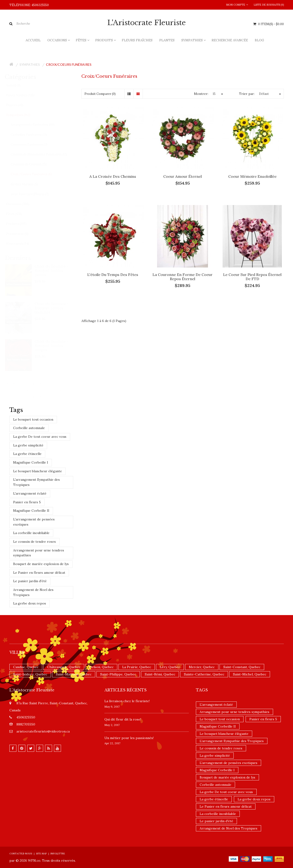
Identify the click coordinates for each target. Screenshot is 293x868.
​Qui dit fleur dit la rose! (123, 719)
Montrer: (201, 94)
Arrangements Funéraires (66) (37, 125)
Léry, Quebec (170, 667)
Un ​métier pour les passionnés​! (129, 738)
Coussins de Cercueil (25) (33, 164)
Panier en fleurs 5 (27, 502)
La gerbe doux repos (30, 603)
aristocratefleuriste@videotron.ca (43, 731)
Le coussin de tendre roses (34, 542)
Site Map (41, 854)
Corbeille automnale (29, 428)
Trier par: (247, 94)
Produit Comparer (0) (100, 94)
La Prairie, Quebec (137, 667)
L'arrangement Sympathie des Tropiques (36, 482)
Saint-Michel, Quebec (250, 674)
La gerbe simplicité (28, 445)
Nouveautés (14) (22, 244)
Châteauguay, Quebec (64, 667)
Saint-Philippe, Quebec (118, 674)
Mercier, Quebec (202, 667)
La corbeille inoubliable (31, 533)
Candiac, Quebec (26, 667)
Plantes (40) (19, 105)
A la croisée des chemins (113, 176)
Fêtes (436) (18, 214)
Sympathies (30, 64)
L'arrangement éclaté (30, 493)
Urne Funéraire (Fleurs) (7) (34, 194)
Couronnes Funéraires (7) (33, 145)
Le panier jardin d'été (30, 581)
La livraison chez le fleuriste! (127, 701)
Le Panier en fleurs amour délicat (39, 573)
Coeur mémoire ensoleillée (252, 176)
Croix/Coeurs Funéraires (69, 64)
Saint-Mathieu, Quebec (74, 674)
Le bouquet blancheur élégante (38, 471)
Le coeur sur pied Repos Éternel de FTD (252, 277)
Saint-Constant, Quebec (242, 667)
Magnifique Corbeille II (31, 511)
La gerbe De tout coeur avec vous (40, 437)
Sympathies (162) (23, 115)
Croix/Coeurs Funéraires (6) (36, 174)
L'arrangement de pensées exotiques (34, 522)
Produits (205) (21, 224)
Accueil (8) (17, 85)
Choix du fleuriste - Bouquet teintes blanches (56, 308)
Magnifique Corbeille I (31, 462)
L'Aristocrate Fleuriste (146, 23)
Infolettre (58, 854)
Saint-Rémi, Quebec (160, 674)
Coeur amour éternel (183, 176)
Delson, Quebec (101, 667)
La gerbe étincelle (27, 454)
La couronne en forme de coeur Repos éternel (183, 277)
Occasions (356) (22, 204)
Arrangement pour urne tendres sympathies (39, 553)
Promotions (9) (21, 234)
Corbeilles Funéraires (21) (33, 135)
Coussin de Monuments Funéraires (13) (43, 154)
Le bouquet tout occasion (33, 419)
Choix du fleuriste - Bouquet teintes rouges (56, 345)
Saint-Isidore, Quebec (30, 674)
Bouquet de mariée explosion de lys (41, 564)
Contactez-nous (21, 854)
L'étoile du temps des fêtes (113, 275)
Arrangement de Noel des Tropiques (33, 592)
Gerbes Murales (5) (29, 184)
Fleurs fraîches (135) (25, 95)
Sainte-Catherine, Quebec (204, 674)
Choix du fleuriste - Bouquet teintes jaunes (56, 270)
